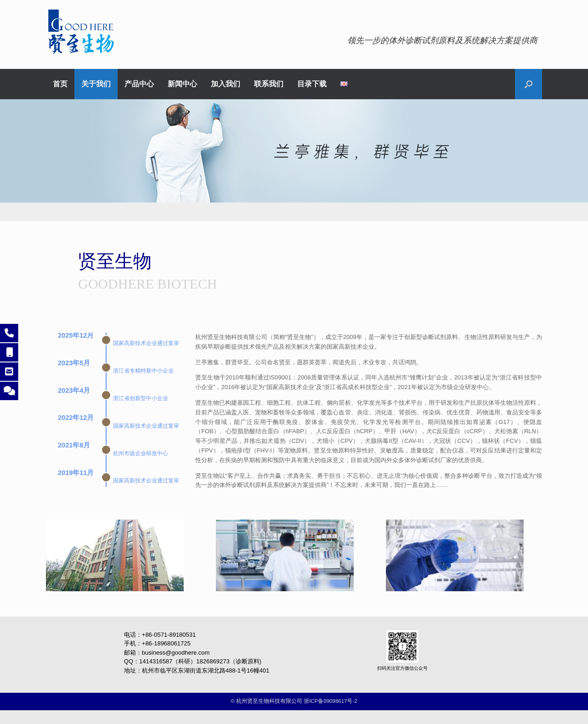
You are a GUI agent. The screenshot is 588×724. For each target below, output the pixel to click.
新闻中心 (182, 84)
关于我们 (96, 84)
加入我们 (226, 84)
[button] (529, 84)
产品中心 (139, 84)
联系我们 (269, 84)
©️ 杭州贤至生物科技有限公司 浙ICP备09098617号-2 (294, 701)
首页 (60, 84)
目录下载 (312, 84)
